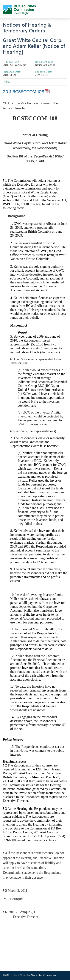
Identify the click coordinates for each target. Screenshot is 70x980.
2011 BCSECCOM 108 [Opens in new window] (26, 92)
